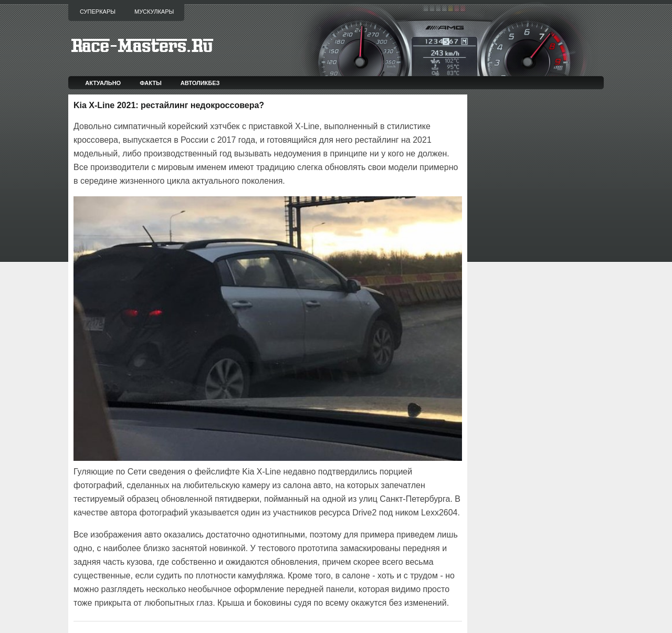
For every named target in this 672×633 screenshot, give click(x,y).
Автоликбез (200, 83)
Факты (151, 83)
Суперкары (98, 12)
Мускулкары (154, 12)
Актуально (103, 83)
